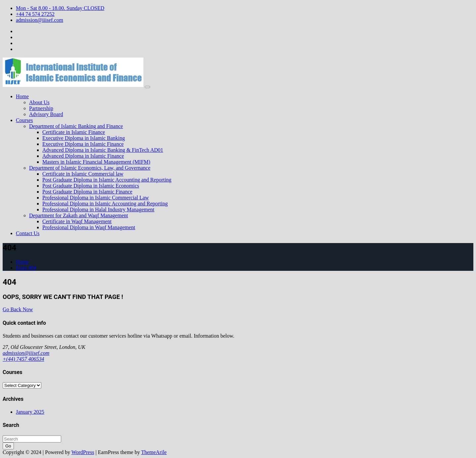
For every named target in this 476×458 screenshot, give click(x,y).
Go (8, 446)
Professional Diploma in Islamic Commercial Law (96, 198)
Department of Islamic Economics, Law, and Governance (90, 168)
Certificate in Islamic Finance (74, 132)
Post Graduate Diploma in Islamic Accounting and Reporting (107, 180)
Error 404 (26, 268)
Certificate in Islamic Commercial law (83, 174)
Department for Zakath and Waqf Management (79, 215)
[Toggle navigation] (147, 87)
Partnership (41, 108)
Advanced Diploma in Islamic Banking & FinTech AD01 (103, 150)
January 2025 (30, 412)
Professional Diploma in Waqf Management (89, 227)
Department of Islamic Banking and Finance (76, 126)
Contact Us (28, 233)
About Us (39, 102)
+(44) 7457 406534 (23, 359)
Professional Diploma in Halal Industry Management (98, 209)
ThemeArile (154, 452)
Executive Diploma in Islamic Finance (83, 144)
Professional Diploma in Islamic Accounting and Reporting (105, 204)
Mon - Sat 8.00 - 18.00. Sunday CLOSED (60, 8)
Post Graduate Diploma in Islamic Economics (91, 186)
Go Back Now (18, 309)
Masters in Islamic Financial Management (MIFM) (96, 162)
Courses (24, 120)
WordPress (83, 452)
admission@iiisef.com (40, 20)
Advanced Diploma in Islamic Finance (83, 156)
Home (22, 96)
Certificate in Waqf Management (77, 221)
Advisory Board (46, 114)
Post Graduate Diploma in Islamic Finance (87, 192)
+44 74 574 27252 (35, 14)
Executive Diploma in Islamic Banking (84, 138)
